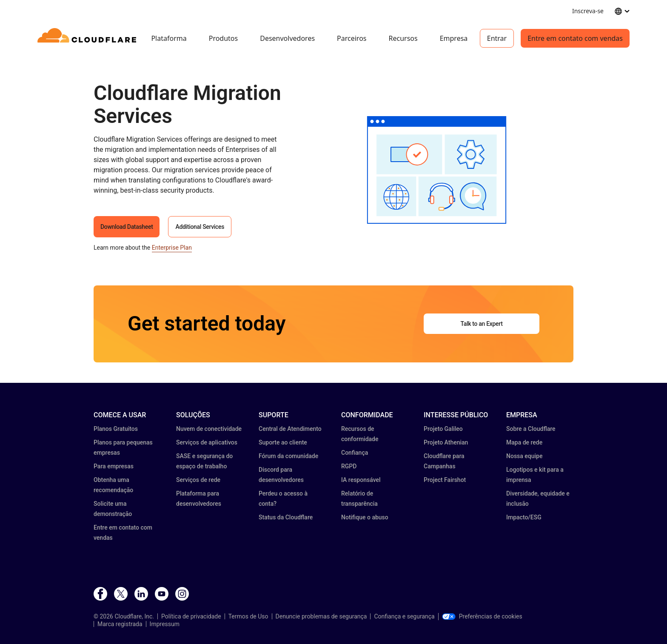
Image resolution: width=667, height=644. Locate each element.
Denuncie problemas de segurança (321, 616)
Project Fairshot (445, 480)
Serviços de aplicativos (207, 442)
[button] (437, 170)
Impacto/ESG (524, 517)
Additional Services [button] (200, 227)
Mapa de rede (524, 442)
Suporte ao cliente (283, 442)
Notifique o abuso (365, 517)
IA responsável (361, 480)
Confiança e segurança (404, 616)
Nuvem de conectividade (209, 429)
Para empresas (114, 466)
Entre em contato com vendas (575, 38)
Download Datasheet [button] (127, 227)
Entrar (497, 38)
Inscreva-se (588, 11)
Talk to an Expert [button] (481, 324)
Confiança (355, 453)
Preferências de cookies (482, 616)
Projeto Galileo (443, 429)
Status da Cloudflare (286, 517)
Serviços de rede (198, 480)
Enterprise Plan (172, 248)
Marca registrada (120, 624)
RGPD (349, 466)
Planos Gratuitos (116, 429)
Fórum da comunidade (288, 456)
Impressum (165, 624)
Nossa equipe (524, 456)
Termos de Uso (248, 616)
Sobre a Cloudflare (531, 429)
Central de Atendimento (290, 429)
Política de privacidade (191, 616)
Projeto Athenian (446, 442)
